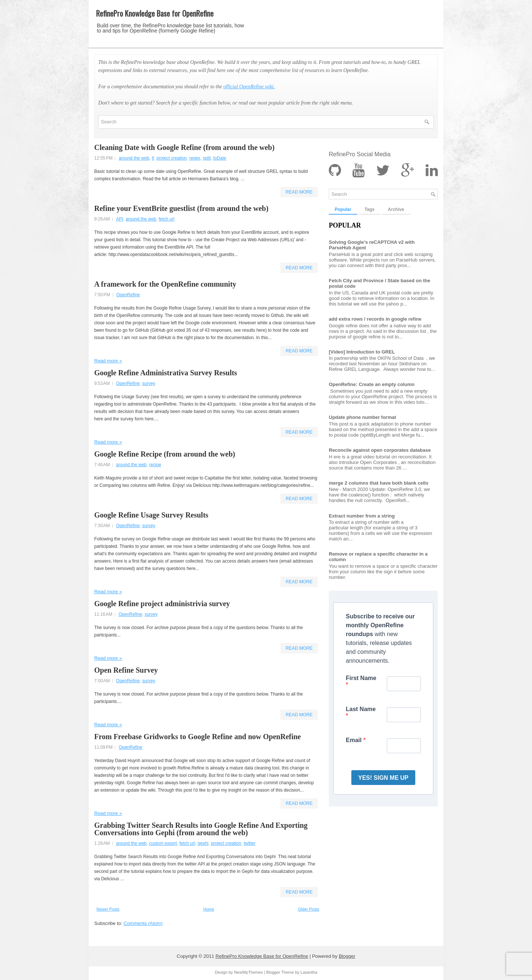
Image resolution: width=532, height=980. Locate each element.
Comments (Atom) (143, 923)
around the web (134, 158)
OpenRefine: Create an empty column (372, 384)
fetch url (166, 219)
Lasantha (309, 972)
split (207, 158)
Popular (343, 209)
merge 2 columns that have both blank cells (378, 483)
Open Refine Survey (126, 670)
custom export (163, 843)
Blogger (347, 956)
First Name (361, 678)
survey (149, 383)
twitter (250, 843)
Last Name (361, 709)
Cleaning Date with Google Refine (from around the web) (184, 147)
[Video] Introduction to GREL (362, 352)
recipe (155, 465)
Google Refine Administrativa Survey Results (166, 373)
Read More (299, 192)
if (153, 158)
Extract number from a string (362, 516)
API (120, 219)
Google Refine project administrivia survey (162, 604)
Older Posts (309, 909)
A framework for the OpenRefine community (165, 284)
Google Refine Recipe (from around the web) (165, 454)
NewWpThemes (248, 972)
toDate (220, 158)
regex (195, 158)
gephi (203, 843)
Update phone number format (362, 417)
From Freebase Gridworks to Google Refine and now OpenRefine (197, 737)
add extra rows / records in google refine (375, 319)
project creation (171, 158)
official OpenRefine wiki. (249, 87)
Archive (396, 209)
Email (354, 740)
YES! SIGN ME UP (383, 778)
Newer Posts (108, 909)
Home (209, 909)
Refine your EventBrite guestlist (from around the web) (181, 208)
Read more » (108, 361)
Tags (370, 209)
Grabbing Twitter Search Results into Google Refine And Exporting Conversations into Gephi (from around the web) (201, 829)
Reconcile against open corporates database (380, 450)
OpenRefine (128, 295)
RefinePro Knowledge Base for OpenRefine (155, 13)
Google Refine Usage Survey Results (151, 515)
